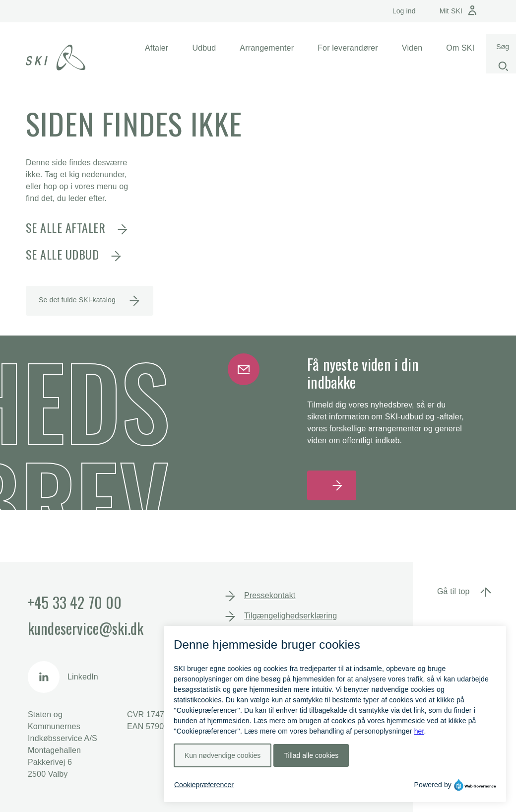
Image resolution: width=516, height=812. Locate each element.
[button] (157, 48)
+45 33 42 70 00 (75, 602)
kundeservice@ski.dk (86, 628)
